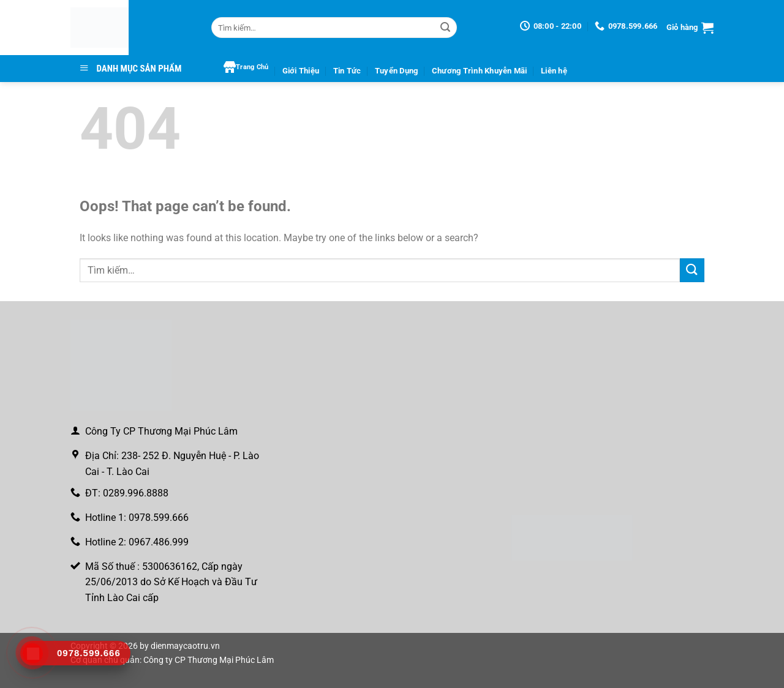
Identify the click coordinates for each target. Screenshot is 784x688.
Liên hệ (554, 71)
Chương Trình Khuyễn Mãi (480, 71)
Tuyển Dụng (397, 71)
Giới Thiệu (301, 71)
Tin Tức (347, 71)
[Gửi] (445, 28)
